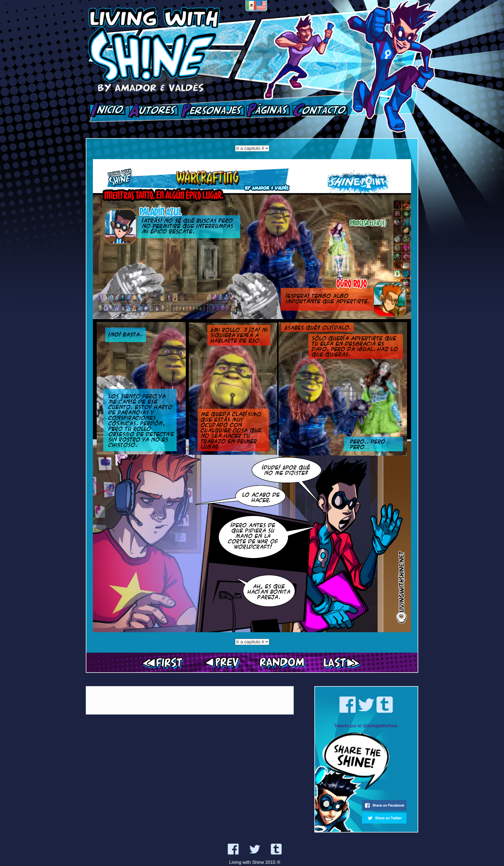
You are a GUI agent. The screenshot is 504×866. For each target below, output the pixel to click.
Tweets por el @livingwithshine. (366, 726)
